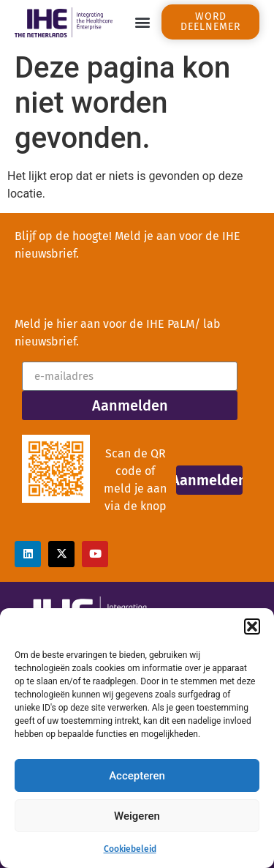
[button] (252, 626)
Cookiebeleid (130, 849)
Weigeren (137, 816)
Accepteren (137, 776)
